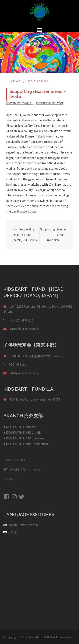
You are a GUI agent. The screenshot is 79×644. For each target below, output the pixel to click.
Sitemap (9, 479)
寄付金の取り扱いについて (22, 470)
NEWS (16, 81)
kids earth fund (36, 637)
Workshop (39, 81)
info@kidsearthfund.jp (25, 329)
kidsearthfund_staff (50, 103)
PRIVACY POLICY (14, 460)
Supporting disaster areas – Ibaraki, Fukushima (25, 235)
